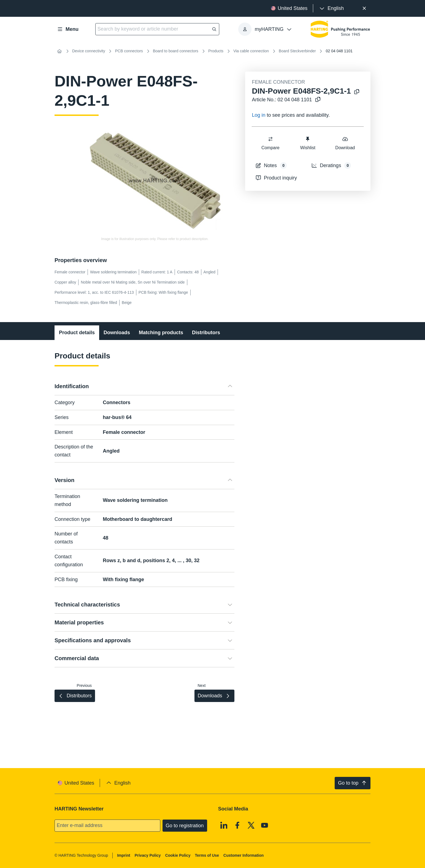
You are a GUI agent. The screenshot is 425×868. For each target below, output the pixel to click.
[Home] (59, 51)
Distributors (206, 333)
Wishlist (308, 143)
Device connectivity (89, 51)
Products (216, 51)
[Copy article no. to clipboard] (318, 100)
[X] (251, 825)
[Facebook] (237, 825)
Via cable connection (251, 51)
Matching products (161, 333)
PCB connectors (129, 51)
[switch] (270, 139)
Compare (270, 143)
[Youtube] (265, 825)
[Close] (364, 8)
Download (345, 143)
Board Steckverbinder (297, 51)
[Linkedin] (224, 825)
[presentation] (331, 8)
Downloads (117, 333)
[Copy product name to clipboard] (357, 92)
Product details (77, 333)
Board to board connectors (176, 51)
